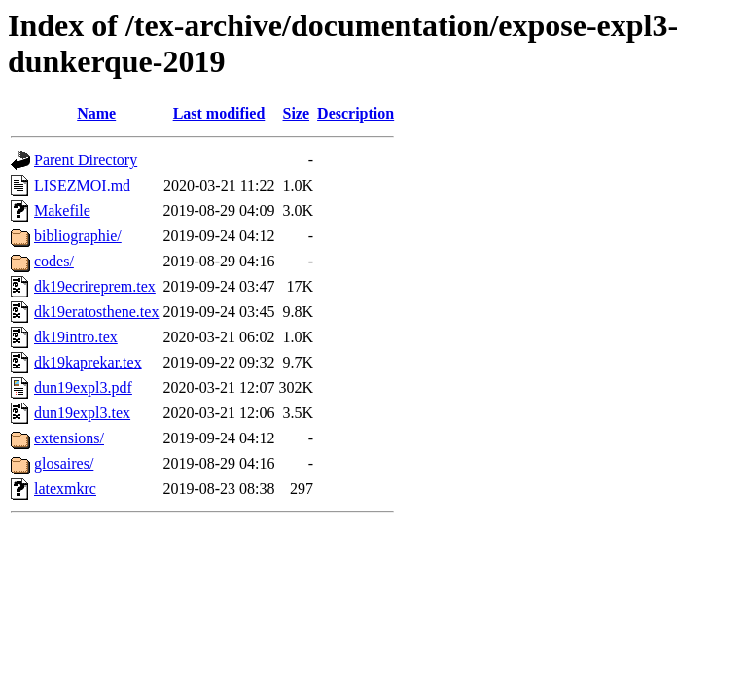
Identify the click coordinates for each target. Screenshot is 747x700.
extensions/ (69, 438)
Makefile (62, 210)
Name (96, 113)
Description (356, 113)
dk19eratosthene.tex (96, 312)
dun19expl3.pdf (83, 387)
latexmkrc (65, 489)
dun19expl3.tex (82, 413)
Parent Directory (86, 160)
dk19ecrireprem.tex (95, 286)
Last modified (219, 113)
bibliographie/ (78, 236)
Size (297, 113)
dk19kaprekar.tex (88, 362)
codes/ (54, 261)
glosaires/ (64, 463)
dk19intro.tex (76, 337)
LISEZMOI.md (82, 185)
